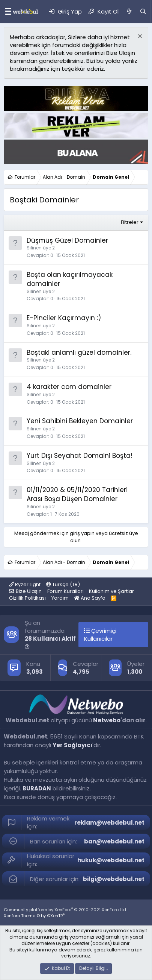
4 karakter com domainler (69, 387)
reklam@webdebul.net (109, 823)
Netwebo (107, 720)
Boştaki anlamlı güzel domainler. (79, 352)
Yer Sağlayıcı (72, 745)
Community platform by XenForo (65, 910)
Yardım (60, 598)
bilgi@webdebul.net (114, 879)
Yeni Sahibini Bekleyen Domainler (80, 421)
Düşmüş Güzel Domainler (67, 240)
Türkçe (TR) (63, 584)
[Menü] (6, 12)
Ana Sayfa (90, 598)
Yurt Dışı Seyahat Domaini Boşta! (80, 456)
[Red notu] (139, 37)
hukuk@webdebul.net (111, 860)
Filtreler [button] (130, 222)
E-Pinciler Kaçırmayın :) (64, 318)
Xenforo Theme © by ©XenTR (34, 916)
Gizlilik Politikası (27, 598)
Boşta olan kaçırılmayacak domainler (70, 279)
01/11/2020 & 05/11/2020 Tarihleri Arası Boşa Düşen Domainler (77, 494)
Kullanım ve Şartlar (111, 591)
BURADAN (37, 788)
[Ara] (143, 11)
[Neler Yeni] (129, 11)
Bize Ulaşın (29, 591)
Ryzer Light (25, 584)
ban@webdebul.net (114, 841)
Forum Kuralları (65, 591)
